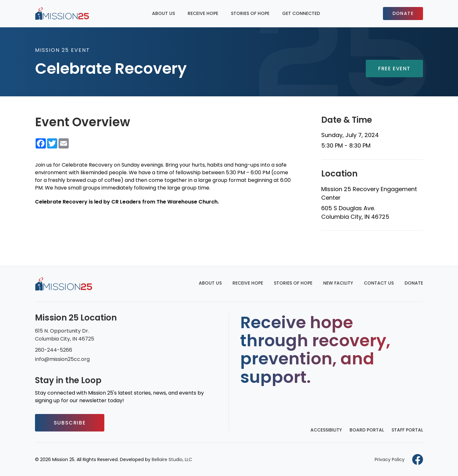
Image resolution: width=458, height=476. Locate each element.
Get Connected (301, 13)
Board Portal (367, 430)
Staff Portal (407, 430)
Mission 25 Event (62, 50)
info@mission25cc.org (62, 359)
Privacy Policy (390, 459)
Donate (403, 13)
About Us (163, 13)
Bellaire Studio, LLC (172, 459)
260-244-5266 (54, 350)
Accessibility (326, 430)
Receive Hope (203, 13)
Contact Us (379, 283)
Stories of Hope (250, 13)
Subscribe (70, 423)
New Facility (338, 283)
